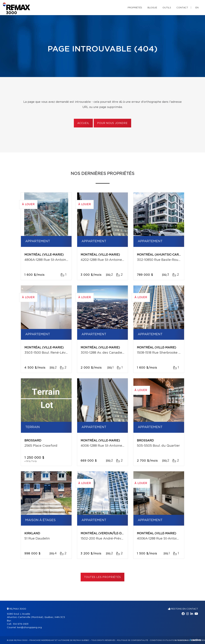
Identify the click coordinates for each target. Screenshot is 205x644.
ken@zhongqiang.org (29, 628)
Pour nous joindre (112, 123)
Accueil (83, 123)
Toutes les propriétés (102, 577)
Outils (167, 8)
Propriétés (135, 8)
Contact (182, 8)
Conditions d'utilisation (163, 640)
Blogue (152, 8)
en (197, 8)
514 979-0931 (21, 624)
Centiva (195, 640)
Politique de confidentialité (133, 640)
